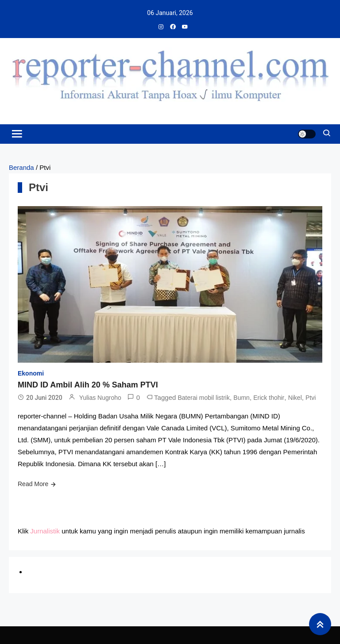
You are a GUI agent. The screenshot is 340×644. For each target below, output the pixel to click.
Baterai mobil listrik (204, 398)
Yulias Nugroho (100, 398)
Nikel (295, 398)
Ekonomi (31, 373)
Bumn (241, 398)
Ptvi (311, 398)
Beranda (21, 167)
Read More (33, 484)
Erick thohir (269, 398)
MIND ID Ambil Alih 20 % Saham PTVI (88, 385)
